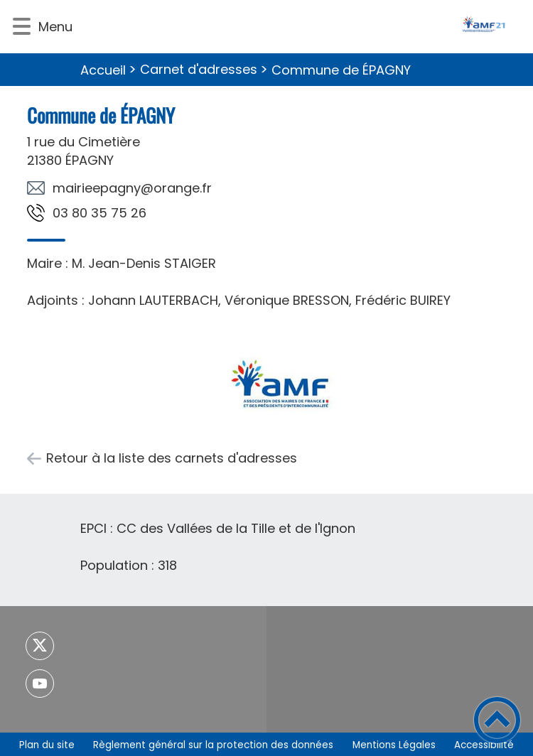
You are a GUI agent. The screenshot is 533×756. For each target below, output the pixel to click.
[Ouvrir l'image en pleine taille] (280, 382)
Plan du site (47, 745)
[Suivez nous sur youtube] (40, 684)
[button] (22, 27)
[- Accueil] (301, 27)
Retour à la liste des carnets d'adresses (172, 458)
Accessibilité (484, 745)
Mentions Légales (394, 745)
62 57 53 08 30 (99, 213)
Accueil (103, 70)
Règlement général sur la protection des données (213, 745)
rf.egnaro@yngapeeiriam (132, 188)
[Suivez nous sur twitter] (40, 646)
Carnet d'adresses (199, 69)
